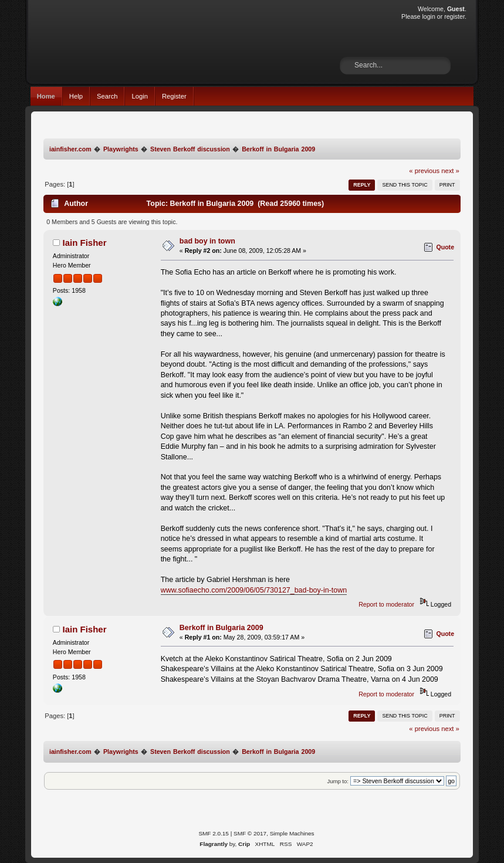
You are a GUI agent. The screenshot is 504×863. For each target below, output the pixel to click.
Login (139, 96)
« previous (424, 171)
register (454, 16)
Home (46, 96)
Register (174, 96)
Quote (445, 247)
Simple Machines (292, 833)
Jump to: (338, 781)
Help (76, 96)
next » (450, 171)
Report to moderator (386, 604)
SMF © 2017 (250, 833)
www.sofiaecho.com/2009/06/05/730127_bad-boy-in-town (254, 590)
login (428, 16)
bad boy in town (207, 241)
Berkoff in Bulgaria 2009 (221, 628)
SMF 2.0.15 (214, 833)
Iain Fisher (85, 243)
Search (107, 96)
